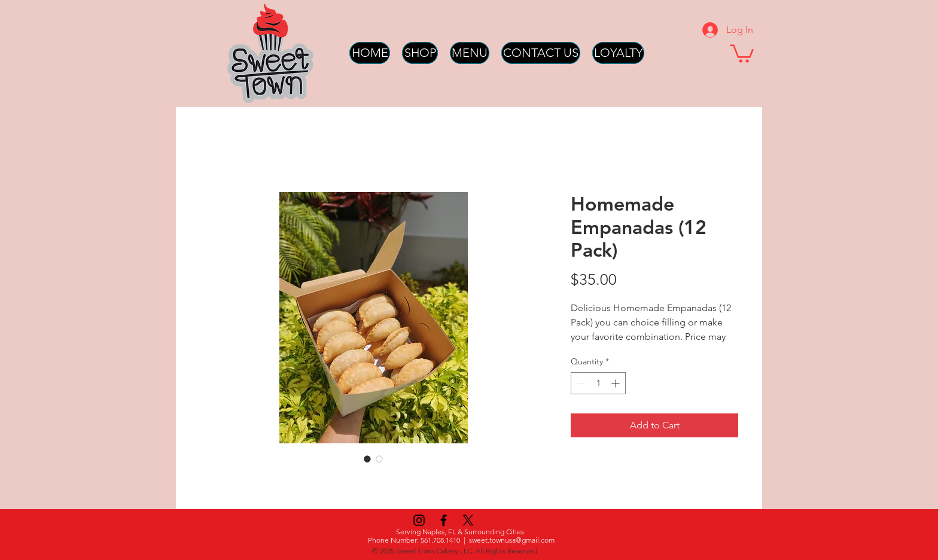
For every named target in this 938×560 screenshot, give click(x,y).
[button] (742, 53)
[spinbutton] (598, 383)
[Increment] (616, 383)
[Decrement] (580, 383)
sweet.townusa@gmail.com (512, 540)
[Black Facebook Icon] (444, 520)
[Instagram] (419, 520)
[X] (468, 520)
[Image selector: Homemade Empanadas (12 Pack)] (367, 459)
